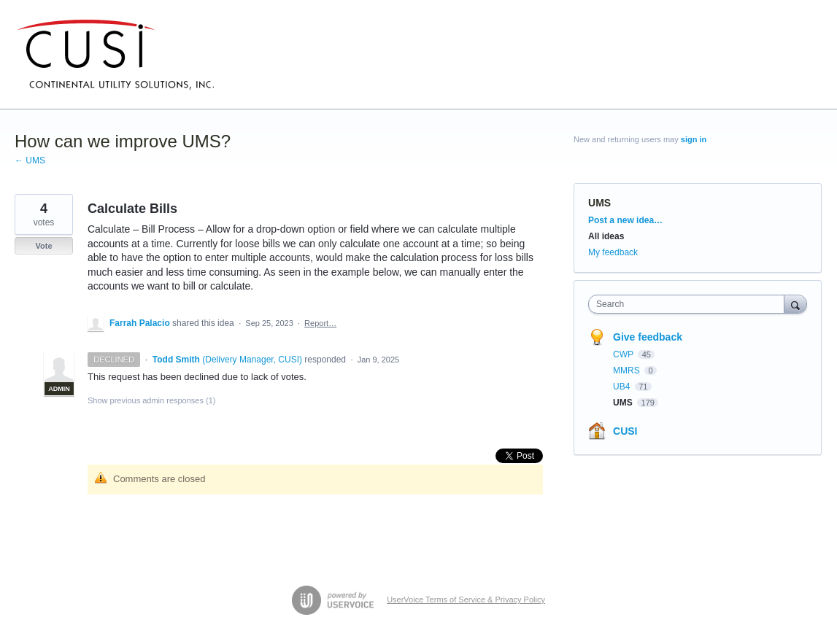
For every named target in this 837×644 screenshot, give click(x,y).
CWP (624, 354)
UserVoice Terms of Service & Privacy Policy (466, 600)
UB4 (623, 387)
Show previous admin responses (151, 400)
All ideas (606, 236)
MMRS (628, 371)
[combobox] (690, 304)
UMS (599, 203)
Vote (43, 246)
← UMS (30, 160)
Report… (320, 323)
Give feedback (648, 337)
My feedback (613, 252)
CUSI (625, 431)
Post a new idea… (625, 220)
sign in (694, 139)
